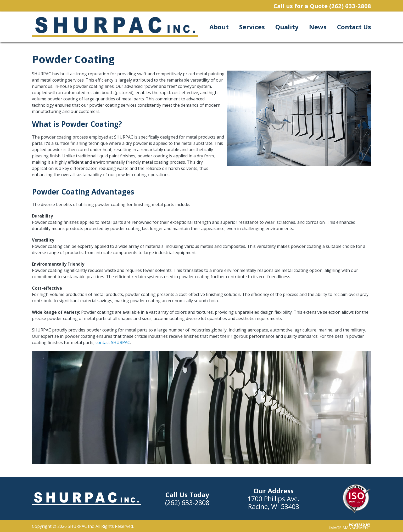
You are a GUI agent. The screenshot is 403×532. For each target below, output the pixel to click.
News (318, 27)
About (219, 27)
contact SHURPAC (113, 342)
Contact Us (354, 27)
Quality (287, 27)
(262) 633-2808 (350, 6)
